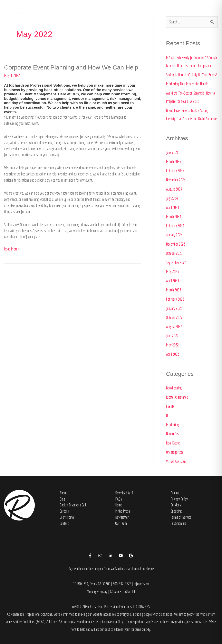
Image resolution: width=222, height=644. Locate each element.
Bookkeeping (174, 388)
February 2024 (175, 226)
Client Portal (67, 517)
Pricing (175, 493)
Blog (62, 499)
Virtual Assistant (176, 461)
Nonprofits (172, 434)
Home (90, 9)
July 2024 (172, 198)
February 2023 (175, 299)
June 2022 (172, 336)
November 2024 (176, 180)
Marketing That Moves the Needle (187, 84)
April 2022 (173, 354)
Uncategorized (175, 452)
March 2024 (174, 217)
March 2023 (174, 290)
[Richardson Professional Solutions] (19, 9)
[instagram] (101, 556)
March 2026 (174, 162)
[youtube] (121, 556)
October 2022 (174, 317)
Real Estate (173, 443)
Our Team (121, 523)
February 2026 (175, 171)
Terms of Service (181, 517)
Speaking (176, 511)
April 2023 (173, 281)
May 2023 (172, 272)
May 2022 (172, 345)
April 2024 (173, 207)
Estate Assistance (177, 397)
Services (127, 9)
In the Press (152, 9)
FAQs (119, 499)
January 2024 (174, 235)
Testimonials (178, 523)
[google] (132, 556)
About (105, 9)
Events (170, 406)
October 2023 (174, 253)
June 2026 (172, 152)
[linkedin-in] (111, 556)
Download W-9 (124, 493)
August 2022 (174, 327)
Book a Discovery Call (73, 505)
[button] (202, 10)
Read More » (12, 249)
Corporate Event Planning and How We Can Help (71, 67)
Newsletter (122, 517)
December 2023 (176, 244)
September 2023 (176, 262)
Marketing (172, 425)
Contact (177, 9)
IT (167, 415)
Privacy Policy (179, 499)
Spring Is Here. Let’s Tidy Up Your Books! (191, 75)
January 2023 (174, 308)
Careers (64, 511)
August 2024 (174, 189)
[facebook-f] (91, 556)
